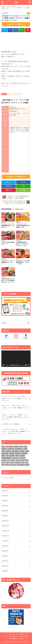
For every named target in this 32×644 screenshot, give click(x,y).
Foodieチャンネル (15, 642)
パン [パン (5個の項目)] (8, 456)
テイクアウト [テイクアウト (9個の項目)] (5, 453)
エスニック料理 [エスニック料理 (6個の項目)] (19, 449)
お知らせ (12, 634)
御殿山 (5, 94)
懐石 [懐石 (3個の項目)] (8, 463)
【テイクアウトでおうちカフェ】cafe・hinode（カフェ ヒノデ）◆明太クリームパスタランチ (15, 398)
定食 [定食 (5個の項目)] (22, 460)
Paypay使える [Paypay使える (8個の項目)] (10, 447)
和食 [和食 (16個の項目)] (9, 460)
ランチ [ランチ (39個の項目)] (17, 456)
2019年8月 (5, 546)
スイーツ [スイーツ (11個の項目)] (22, 451)
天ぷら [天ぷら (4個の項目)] (13, 460)
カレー (20, 94)
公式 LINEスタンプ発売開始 (10, 424)
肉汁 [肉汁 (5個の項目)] (11, 465)
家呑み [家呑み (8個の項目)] (26, 460)
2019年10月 (6, 536)
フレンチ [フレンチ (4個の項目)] (12, 456)
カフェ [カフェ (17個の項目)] (25, 449)
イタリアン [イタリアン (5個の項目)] (11, 449)
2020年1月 (5, 521)
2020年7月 (5, 491)
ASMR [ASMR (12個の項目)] (3, 447)
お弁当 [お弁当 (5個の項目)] (25, 447)
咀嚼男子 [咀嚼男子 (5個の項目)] (4, 460)
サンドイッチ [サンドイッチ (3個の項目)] (15, 451)
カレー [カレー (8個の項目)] (3, 451)
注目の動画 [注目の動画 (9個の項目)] (18, 463)
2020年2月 (5, 516)
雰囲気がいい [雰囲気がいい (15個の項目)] (20, 465)
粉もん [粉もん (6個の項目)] (7, 465)
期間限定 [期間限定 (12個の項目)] (12, 463)
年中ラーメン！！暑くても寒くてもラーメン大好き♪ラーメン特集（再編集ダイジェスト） (15, 408)
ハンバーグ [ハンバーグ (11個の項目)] (24, 453)
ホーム (6, 634)
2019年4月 (5, 566)
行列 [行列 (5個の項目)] (15, 465)
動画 (27, 634)
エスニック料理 (13, 94)
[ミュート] (26, 365)
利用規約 (21, 638)
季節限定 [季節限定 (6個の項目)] (18, 460)
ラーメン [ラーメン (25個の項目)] (22, 456)
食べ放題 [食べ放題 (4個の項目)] (27, 465)
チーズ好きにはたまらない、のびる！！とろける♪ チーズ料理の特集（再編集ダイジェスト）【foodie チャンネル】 (15, 431)
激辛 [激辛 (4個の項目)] (27, 463)
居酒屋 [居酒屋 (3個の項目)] (3, 463)
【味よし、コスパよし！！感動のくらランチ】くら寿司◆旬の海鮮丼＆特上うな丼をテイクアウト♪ (15, 417)
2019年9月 (5, 541)
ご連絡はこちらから (24, 636)
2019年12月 (6, 526)
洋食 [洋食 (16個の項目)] (23, 463)
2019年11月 (6, 531)
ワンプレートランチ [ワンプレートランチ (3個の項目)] (6, 458)
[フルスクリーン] (28, 365)
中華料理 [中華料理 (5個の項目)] (15, 458)
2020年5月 (5, 501)
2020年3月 (5, 511)
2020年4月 (5, 506)
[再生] (4, 365)
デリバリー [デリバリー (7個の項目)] (18, 453)
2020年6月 (5, 496)
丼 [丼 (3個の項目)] (19, 458)
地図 (10, 636)
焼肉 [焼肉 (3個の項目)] (3, 465)
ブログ (5, 636)
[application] (16, 359)
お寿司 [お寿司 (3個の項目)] (20, 447)
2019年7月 (5, 551)
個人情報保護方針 (13, 638)
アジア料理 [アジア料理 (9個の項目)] (4, 449)
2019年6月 (5, 556)
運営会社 (15, 636)
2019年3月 (5, 571)
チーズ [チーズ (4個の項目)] (27, 451)
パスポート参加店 (20, 634)
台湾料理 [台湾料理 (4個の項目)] (23, 458)
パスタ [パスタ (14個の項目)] (3, 456)
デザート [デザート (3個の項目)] (12, 453)
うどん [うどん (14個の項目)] (16, 447)
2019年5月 (5, 561)
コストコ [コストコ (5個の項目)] (9, 451)
